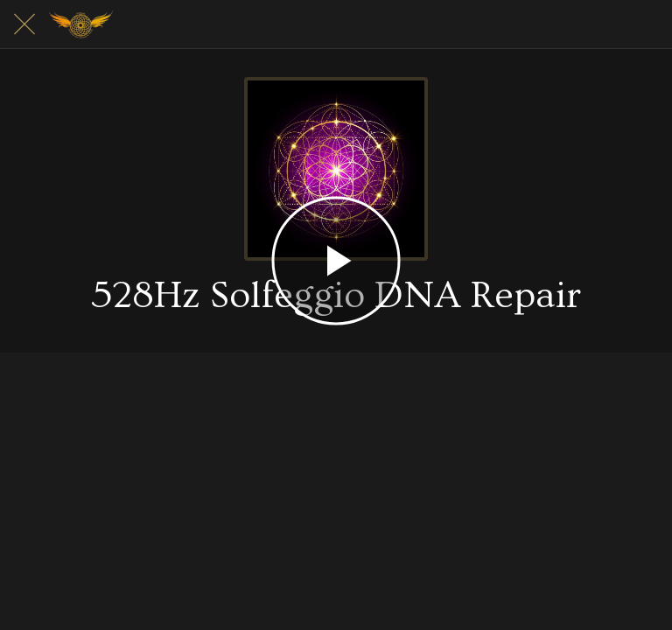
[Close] (24, 24)
